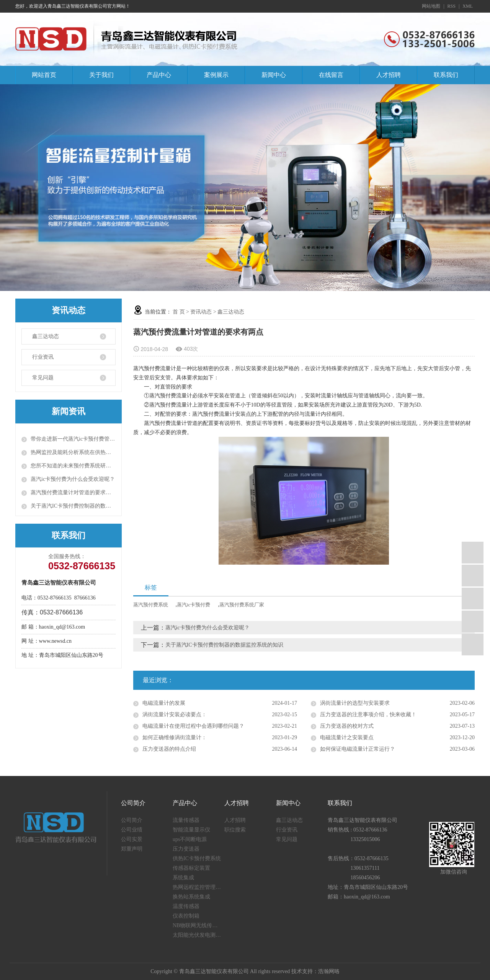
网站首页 (44, 75)
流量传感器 (186, 820)
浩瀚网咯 (329, 971)
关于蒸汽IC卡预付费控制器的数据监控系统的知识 (73, 506)
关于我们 (101, 75)
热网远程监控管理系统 (198, 887)
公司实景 (132, 839)
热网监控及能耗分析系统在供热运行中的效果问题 (73, 452)
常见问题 (43, 378)
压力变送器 (186, 849)
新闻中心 (274, 75)
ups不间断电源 (190, 839)
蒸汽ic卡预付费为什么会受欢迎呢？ (73, 479)
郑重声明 (132, 849)
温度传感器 (186, 906)
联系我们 (446, 75)
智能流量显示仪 (191, 830)
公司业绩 (132, 830)
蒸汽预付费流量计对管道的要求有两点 (73, 492)
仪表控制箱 (186, 916)
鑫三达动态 (46, 336)
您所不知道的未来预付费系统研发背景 (73, 466)
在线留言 (331, 75)
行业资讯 (43, 357)
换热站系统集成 (191, 897)
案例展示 (216, 75)
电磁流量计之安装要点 (347, 737)
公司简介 (132, 820)
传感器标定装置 (191, 868)
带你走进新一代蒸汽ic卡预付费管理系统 (73, 439)
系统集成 (183, 878)
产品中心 (159, 75)
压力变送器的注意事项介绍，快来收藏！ (368, 715)
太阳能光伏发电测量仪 (198, 935)
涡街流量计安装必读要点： (175, 715)
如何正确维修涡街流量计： (175, 737)
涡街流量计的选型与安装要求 (355, 703)
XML (468, 6)
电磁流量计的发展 (164, 703)
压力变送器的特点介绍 (169, 749)
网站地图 (431, 6)
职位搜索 (235, 830)
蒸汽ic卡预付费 (194, 605)
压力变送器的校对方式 (347, 726)
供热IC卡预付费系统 (197, 858)
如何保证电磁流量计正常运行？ (358, 749)
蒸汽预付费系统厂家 (242, 605)
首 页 (179, 312)
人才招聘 (389, 75)
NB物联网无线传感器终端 (198, 925)
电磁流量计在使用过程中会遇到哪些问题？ (193, 726)
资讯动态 (201, 312)
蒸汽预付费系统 (151, 605)
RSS (452, 6)
